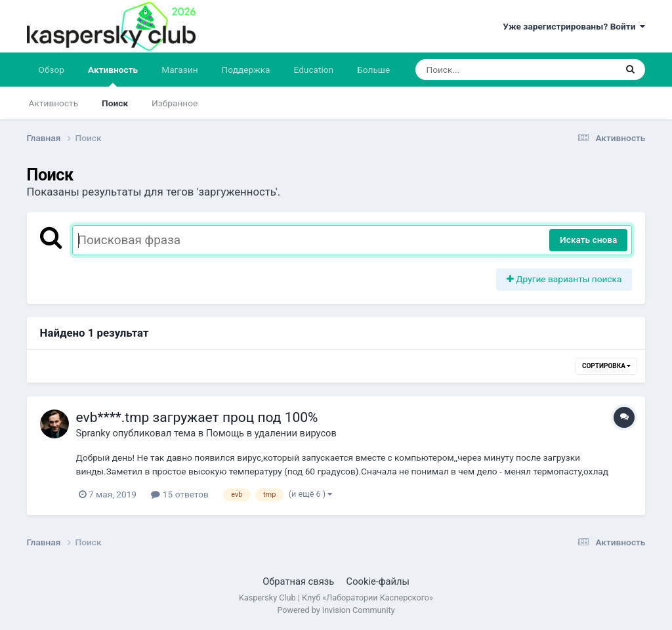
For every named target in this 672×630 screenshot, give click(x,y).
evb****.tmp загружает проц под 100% (197, 417)
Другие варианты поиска (564, 279)
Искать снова (588, 240)
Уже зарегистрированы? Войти (574, 26)
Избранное (175, 103)
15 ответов (179, 494)
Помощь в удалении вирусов (271, 433)
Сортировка (606, 366)
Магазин (179, 70)
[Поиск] (491, 70)
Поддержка (246, 70)
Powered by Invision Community (336, 610)
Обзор (52, 70)
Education (313, 70)
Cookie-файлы (378, 581)
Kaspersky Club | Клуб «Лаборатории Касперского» (336, 598)
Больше (373, 70)
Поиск (115, 103)
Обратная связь (298, 581)
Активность (113, 75)
